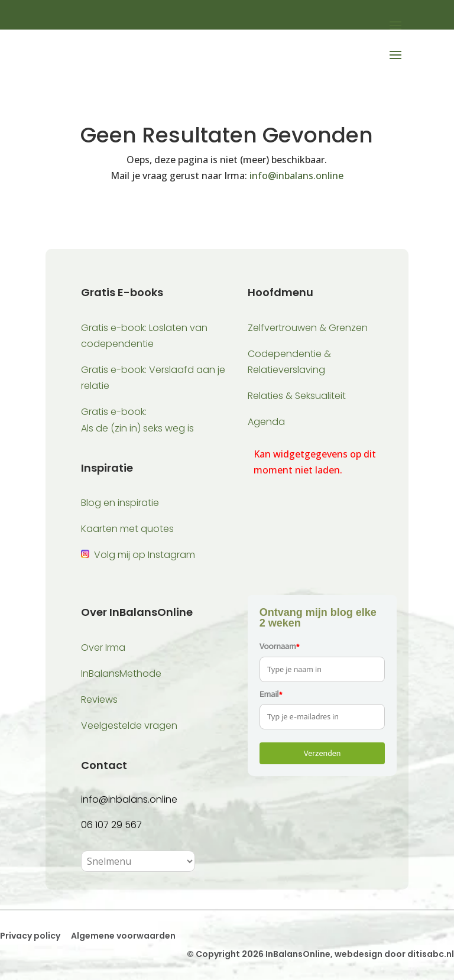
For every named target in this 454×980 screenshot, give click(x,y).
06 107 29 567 (111, 825)
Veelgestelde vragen (129, 726)
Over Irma (103, 648)
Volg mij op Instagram (145, 555)
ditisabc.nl (431, 954)
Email (271, 694)
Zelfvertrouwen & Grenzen (308, 328)
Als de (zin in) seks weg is (137, 428)
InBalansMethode (121, 674)
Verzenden (322, 753)
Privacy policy (30, 936)
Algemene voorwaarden (122, 936)
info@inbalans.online (296, 176)
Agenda (266, 422)
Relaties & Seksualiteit (297, 396)
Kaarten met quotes (127, 529)
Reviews (99, 700)
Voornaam (280, 646)
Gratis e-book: (114, 412)
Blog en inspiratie (120, 503)
